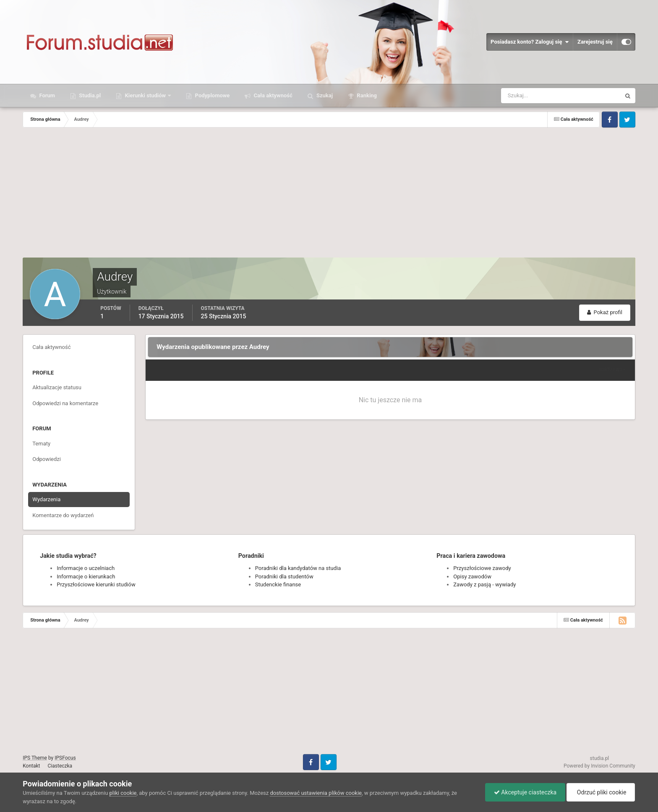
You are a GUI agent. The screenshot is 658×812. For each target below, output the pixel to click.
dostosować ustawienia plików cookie (316, 793)
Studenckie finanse (278, 584)
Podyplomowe (211, 95)
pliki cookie (123, 793)
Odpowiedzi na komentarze (65, 403)
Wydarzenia (46, 499)
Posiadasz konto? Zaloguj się (530, 42)
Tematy (41, 444)
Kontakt (31, 766)
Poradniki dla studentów (284, 576)
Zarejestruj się (595, 42)
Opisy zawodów (472, 576)
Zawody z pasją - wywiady (484, 584)
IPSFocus (65, 758)
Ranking (366, 95)
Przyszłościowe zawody (482, 568)
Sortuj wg (612, 370)
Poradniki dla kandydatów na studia (298, 568)
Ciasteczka (60, 766)
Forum (46, 95)
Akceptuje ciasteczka (525, 792)
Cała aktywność (272, 95)
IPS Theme (35, 758)
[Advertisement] (329, 195)
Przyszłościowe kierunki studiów (96, 584)
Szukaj (324, 95)
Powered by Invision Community (599, 766)
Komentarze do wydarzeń (63, 515)
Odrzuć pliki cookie (601, 792)
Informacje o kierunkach (86, 576)
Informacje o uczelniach (86, 568)
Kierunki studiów (145, 95)
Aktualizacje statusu (57, 387)
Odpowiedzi (47, 459)
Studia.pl (89, 95)
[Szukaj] (530, 96)
